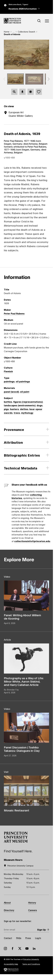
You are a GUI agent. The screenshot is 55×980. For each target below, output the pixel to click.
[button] (4, 79)
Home (7, 32)
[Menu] (47, 21)
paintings (9, 381)
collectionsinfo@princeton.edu (32, 541)
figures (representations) (28, 402)
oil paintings (23, 381)
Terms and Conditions (31, 964)
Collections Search (26, 32)
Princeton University (31, 959)
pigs (6, 409)
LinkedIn (34, 949)
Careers (33, 910)
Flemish (8, 371)
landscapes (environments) (20, 405)
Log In (38, 938)
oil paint (25, 392)
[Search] (39, 21)
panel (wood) (11, 392)
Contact (8, 938)
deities (24, 409)
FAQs (19, 938)
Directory (9, 910)
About (7, 902)
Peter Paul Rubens (14, 313)
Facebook (13, 949)
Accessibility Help (11, 964)
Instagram (5, 949)
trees (17, 413)
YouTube (27, 949)
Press (28, 938)
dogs (40, 405)
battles (8, 402)
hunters (14, 409)
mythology (27, 413)
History (32, 902)
